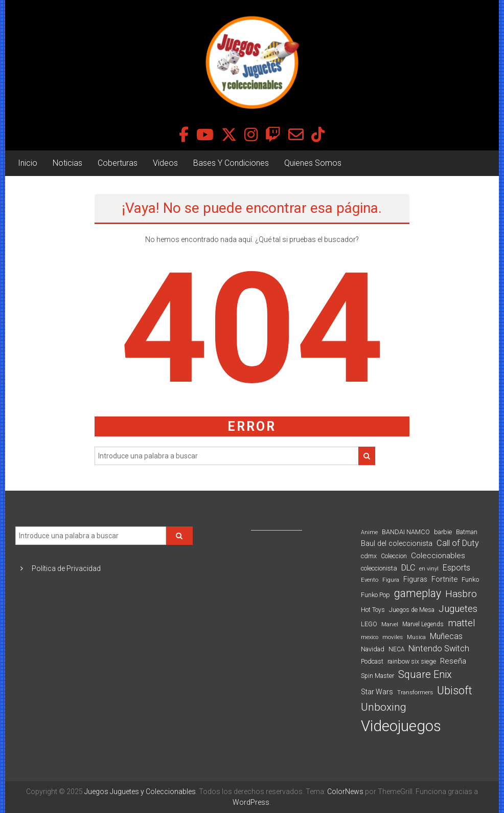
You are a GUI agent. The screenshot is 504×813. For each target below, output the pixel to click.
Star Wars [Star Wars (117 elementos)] (377, 692)
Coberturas (118, 163)
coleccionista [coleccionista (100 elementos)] (379, 568)
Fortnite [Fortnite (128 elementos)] (444, 579)
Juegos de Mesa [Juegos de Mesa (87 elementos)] (412, 610)
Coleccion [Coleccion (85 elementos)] (394, 556)
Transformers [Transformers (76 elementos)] (415, 692)
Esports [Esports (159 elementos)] (456, 568)
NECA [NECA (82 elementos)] (396, 649)
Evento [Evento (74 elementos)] (370, 580)
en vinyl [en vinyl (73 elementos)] (429, 569)
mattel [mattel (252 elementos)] (462, 623)
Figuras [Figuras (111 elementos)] (415, 579)
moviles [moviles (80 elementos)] (393, 637)
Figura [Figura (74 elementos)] (391, 580)
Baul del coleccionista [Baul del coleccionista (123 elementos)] (397, 544)
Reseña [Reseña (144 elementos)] (453, 661)
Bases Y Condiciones (231, 163)
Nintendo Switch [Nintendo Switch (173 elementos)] (439, 649)
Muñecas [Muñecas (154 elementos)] (446, 636)
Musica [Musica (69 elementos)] (416, 637)
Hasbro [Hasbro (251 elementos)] (461, 594)
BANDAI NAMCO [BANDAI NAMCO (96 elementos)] (406, 532)
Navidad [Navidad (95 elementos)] (373, 649)
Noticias (67, 163)
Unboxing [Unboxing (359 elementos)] (384, 707)
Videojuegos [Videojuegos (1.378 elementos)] (401, 726)
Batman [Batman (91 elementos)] (467, 532)
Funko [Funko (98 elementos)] (470, 579)
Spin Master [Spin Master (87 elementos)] (377, 676)
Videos (165, 163)
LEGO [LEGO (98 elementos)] (369, 624)
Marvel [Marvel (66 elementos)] (390, 624)
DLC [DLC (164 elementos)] (408, 568)
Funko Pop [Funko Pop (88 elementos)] (375, 595)
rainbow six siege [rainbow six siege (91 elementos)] (412, 661)
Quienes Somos (313, 163)
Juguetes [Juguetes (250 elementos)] (458, 609)
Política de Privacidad (66, 568)
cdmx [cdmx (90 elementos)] (369, 556)
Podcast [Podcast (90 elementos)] (372, 661)
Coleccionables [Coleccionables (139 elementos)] (438, 556)
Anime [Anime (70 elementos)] (369, 532)
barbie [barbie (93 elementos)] (443, 532)
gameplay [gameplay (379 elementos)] (418, 593)
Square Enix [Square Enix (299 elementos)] (425, 675)
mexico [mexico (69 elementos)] (370, 637)
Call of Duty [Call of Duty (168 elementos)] (458, 543)
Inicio (28, 163)
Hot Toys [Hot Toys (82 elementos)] (373, 610)
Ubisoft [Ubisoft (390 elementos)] (455, 690)
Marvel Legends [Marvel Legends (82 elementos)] (423, 624)
